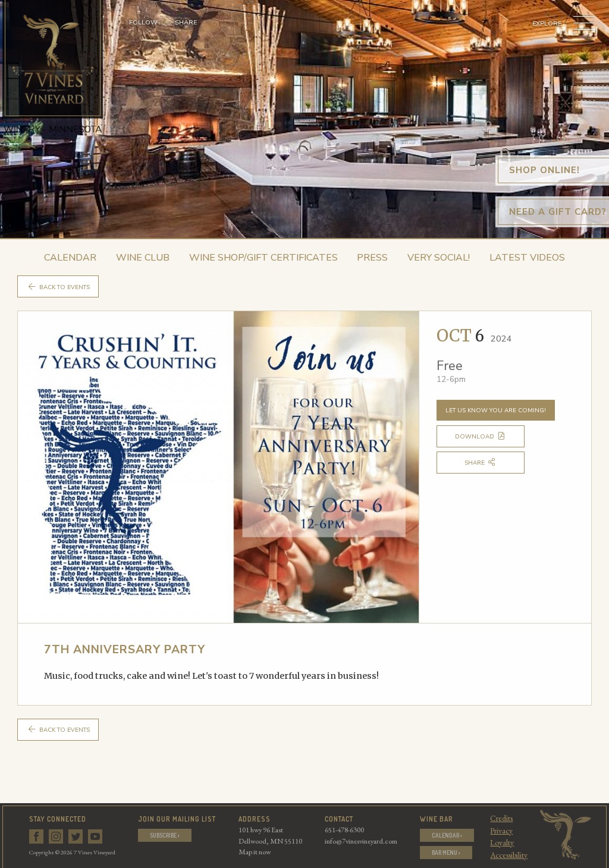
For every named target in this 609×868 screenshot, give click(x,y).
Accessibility (510, 855)
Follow (143, 22)
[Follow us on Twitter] (76, 835)
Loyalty (503, 842)
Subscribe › (165, 835)
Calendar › (447, 835)
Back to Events (61, 287)
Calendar (70, 258)
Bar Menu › (447, 853)
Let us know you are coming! (497, 411)
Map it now (253, 852)
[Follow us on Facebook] (37, 835)
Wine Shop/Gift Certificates (263, 258)
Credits (503, 818)
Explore (547, 23)
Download (487, 437)
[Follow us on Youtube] (96, 835)
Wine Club (143, 258)
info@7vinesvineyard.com (360, 841)
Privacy (503, 831)
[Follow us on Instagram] (57, 835)
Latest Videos (527, 258)
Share (186, 22)
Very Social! (439, 258)
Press (372, 258)
